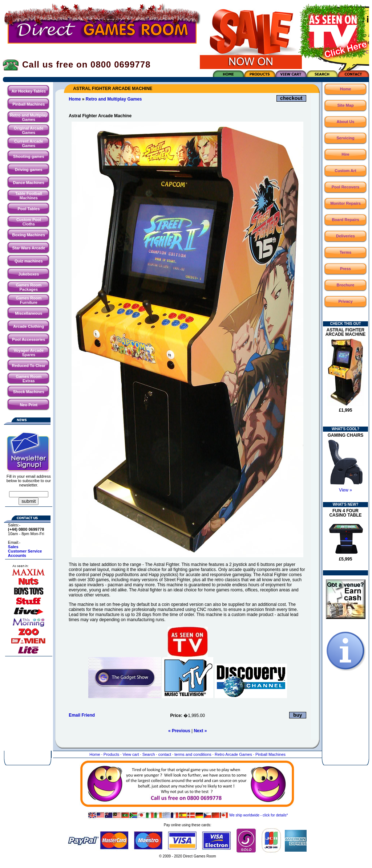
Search (149, 754)
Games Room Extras (29, 379)
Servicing (345, 138)
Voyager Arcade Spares (29, 353)
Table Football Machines (29, 196)
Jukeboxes (29, 274)
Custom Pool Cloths (29, 222)
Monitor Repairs (345, 203)
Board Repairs (345, 220)
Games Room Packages (29, 287)
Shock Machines (29, 392)
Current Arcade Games (29, 143)
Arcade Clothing (29, 326)
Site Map (345, 105)
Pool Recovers (345, 187)
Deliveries (345, 236)
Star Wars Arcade (29, 248)
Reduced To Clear (29, 366)
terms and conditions (193, 754)
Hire (345, 154)
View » (345, 490)
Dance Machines (29, 183)
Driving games (29, 170)
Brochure (346, 285)
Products (111, 754)
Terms (345, 252)
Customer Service (25, 551)
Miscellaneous (29, 313)
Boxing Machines (29, 235)
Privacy (345, 301)
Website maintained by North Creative (188, 863)
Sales (13, 547)
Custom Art (345, 171)
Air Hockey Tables (29, 91)
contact (165, 754)
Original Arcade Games (29, 130)
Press (345, 269)
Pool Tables (29, 209)
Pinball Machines (29, 104)
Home (75, 99)
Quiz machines (29, 261)
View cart (131, 754)
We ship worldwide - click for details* (188, 815)
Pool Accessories (29, 339)
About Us (346, 122)
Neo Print (29, 405)
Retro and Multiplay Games (29, 117)
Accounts (17, 555)
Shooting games (29, 156)
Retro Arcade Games (233, 754)
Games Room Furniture (29, 300)
